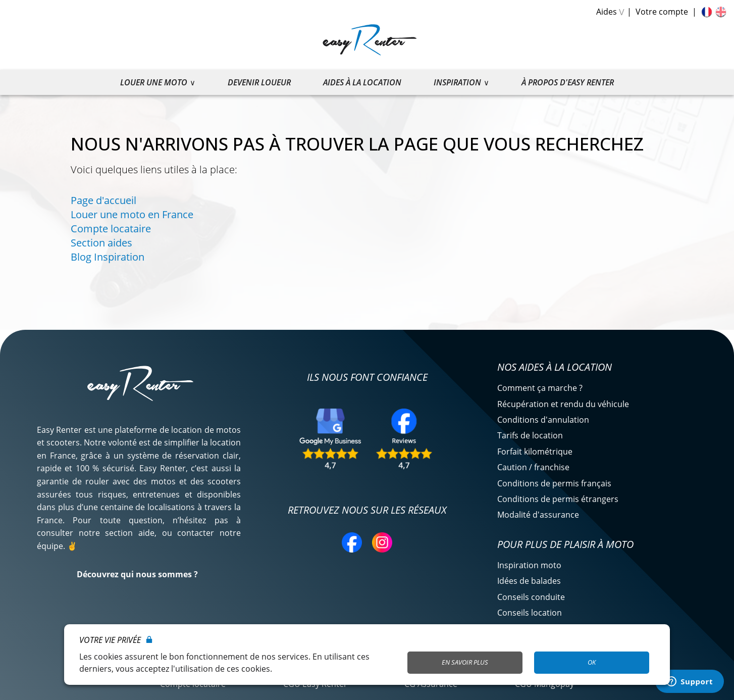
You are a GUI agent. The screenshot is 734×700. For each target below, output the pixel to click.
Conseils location (530, 613)
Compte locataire (111, 229)
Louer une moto (154, 82)
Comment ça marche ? (540, 388)
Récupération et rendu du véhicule (563, 404)
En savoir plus (465, 662)
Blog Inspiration (108, 257)
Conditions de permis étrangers (558, 499)
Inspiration (457, 82)
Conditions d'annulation (543, 420)
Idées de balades (529, 581)
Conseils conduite (531, 597)
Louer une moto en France (132, 214)
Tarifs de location (530, 435)
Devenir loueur (259, 82)
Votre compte (662, 12)
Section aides (101, 243)
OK (592, 662)
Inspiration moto (529, 565)
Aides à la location (362, 82)
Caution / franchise (533, 467)
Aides (607, 12)
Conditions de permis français (554, 483)
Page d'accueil (103, 200)
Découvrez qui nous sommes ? (137, 574)
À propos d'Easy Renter (568, 82)
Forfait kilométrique (535, 452)
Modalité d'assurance (538, 515)
